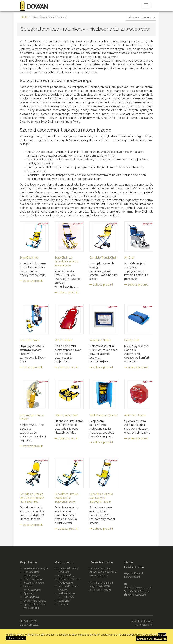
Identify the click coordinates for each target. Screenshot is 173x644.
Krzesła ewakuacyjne (36, 568)
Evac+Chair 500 (29, 258)
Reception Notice (100, 340)
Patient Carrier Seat (66, 415)
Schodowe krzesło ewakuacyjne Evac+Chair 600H (66, 498)
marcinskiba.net (144, 625)
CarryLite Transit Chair (103, 258)
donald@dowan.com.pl (138, 588)
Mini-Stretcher (63, 340)
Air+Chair (130, 258)
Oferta (24, 17)
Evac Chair (65, 601)
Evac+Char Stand (30, 340)
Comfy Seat (131, 340)
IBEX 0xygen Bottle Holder (32, 417)
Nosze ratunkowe (34, 583)
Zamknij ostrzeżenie (152, 639)
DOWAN (34, 6)
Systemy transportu (35, 601)
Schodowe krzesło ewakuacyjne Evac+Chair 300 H (101, 498)
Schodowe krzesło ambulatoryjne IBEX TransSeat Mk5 (32, 498)
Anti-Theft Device (135, 415)
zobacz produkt (32, 281)
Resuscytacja (31, 597)
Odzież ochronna (33, 579)
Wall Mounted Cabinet (103, 415)
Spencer (28, 593)
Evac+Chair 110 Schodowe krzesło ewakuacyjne (66, 261)
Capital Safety (66, 576)
